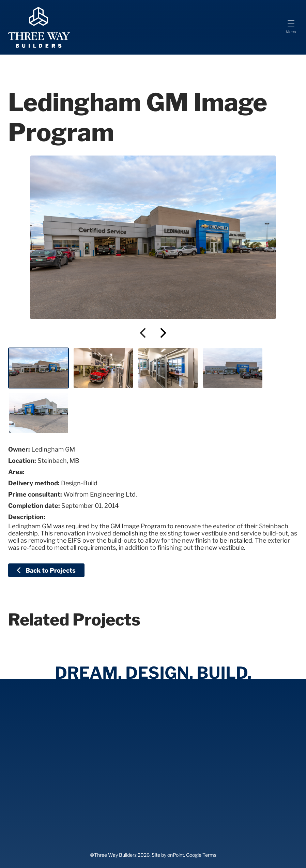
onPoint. (176, 855)
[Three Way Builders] (39, 27)
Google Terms (201, 855)
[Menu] (291, 27)
